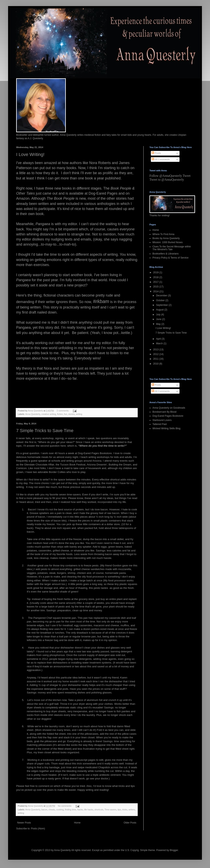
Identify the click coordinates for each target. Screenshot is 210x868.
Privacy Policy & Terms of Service (171, 258)
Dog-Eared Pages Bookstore (168, 416)
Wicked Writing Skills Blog (166, 428)
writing (79, 414)
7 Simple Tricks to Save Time (45, 431)
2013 (156, 350)
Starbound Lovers (162, 420)
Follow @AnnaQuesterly (166, 176)
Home (77, 823)
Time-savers (110, 810)
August (160, 310)
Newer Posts (24, 823)
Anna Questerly (33, 414)
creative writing (49, 414)
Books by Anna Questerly (166, 238)
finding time (70, 810)
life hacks (89, 810)
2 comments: (63, 411)
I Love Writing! (30, 154)
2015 (156, 287)
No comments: (65, 806)
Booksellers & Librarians (165, 254)
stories (71, 414)
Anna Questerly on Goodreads (169, 408)
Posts (156, 153)
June (159, 319)
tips (119, 810)
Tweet (187, 176)
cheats (52, 810)
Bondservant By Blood (164, 412)
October (161, 300)
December (162, 296)
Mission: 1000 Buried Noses (167, 242)
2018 (156, 277)
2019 (156, 272)
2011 (156, 359)
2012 (156, 354)
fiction (60, 414)
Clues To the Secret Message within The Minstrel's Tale (172, 248)
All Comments (161, 159)
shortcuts (99, 810)
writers (132, 810)
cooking (60, 810)
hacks (80, 810)
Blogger (174, 850)
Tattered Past (160, 424)
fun (66, 414)
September (162, 305)
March (160, 343)
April (159, 339)
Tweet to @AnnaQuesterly (167, 180)
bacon (44, 810)
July (159, 315)
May (159, 324)
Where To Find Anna (163, 234)
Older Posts (130, 823)
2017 (156, 282)
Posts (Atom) (38, 829)
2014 (156, 291)
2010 (156, 364)
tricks (125, 810)
